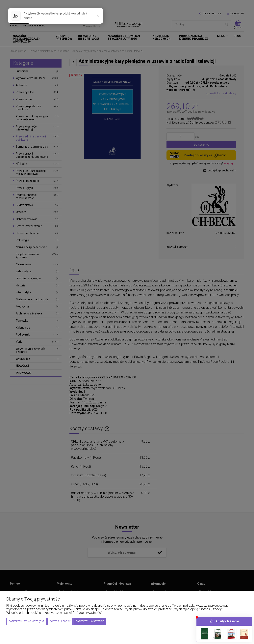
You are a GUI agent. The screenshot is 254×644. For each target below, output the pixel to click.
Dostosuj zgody (60, 621)
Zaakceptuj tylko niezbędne (26, 621)
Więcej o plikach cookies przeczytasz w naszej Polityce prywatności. (54, 613)
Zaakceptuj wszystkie (90, 621)
